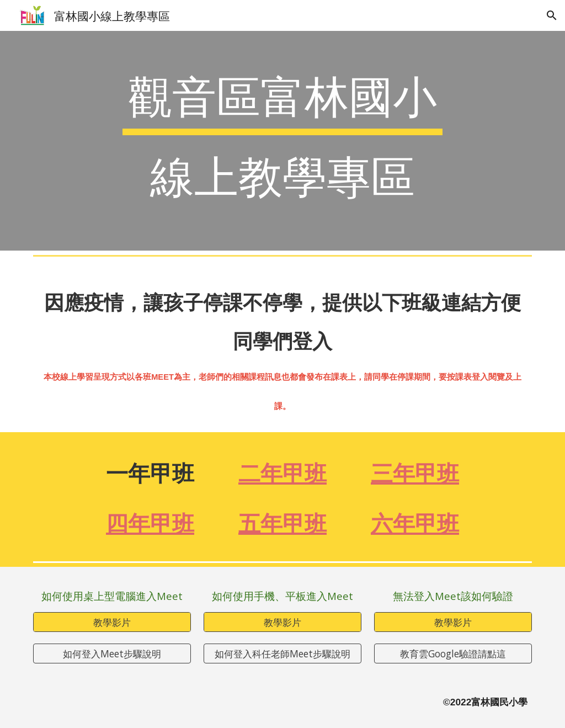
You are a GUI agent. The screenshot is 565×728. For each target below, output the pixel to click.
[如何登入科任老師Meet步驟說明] (282, 654)
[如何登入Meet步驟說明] (112, 654)
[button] (552, 15)
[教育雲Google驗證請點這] (453, 654)
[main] (282, 141)
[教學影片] (112, 622)
